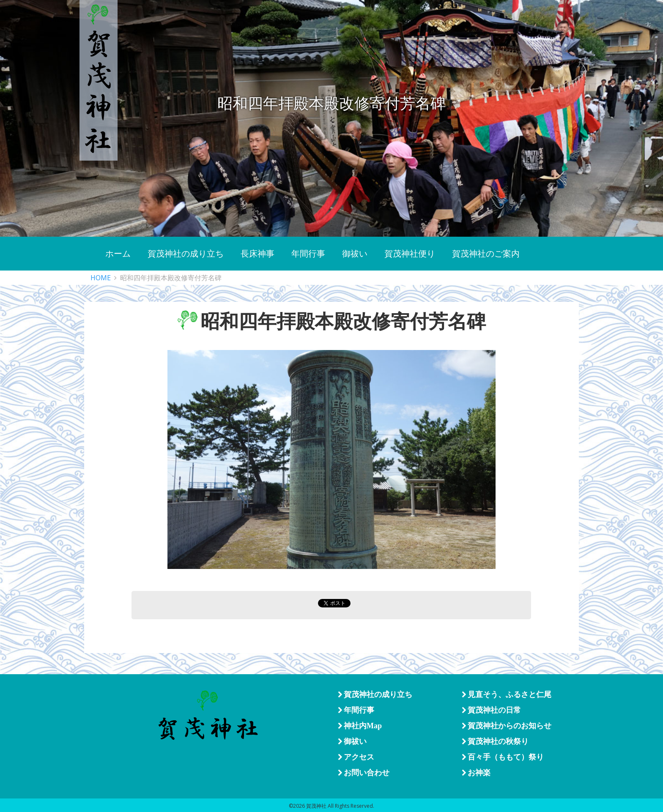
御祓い (352, 741)
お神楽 (476, 773)
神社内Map (360, 726)
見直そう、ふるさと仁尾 (507, 694)
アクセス (356, 757)
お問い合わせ (364, 773)
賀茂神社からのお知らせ (507, 726)
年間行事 (356, 710)
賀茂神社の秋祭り (495, 741)
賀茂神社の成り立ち (375, 694)
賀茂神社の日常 (491, 710)
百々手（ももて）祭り (503, 757)
